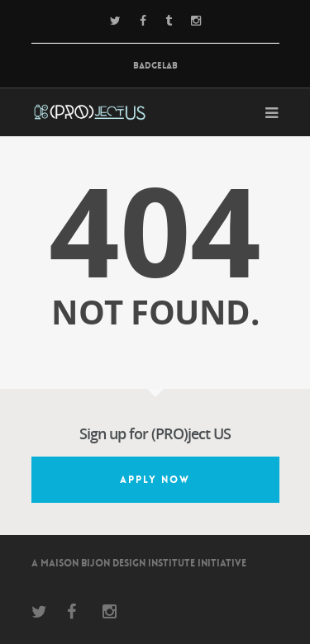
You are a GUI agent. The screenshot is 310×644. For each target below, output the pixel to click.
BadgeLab (155, 66)
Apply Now (155, 480)
